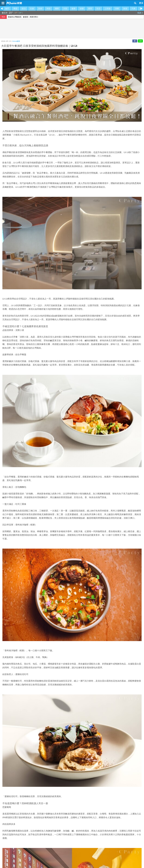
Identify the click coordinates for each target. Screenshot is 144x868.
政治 (24, 9)
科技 (49, 9)
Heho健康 (16, 41)
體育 (90, 9)
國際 (57, 9)
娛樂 (82, 9)
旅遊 (125, 9)
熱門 (7, 9)
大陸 (65, 9)
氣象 (140, 13)
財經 (40, 9)
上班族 (108, 9)
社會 (32, 9)
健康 (74, 9)
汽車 (134, 9)
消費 (117, 9)
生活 (98, 9)
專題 (15, 9)
